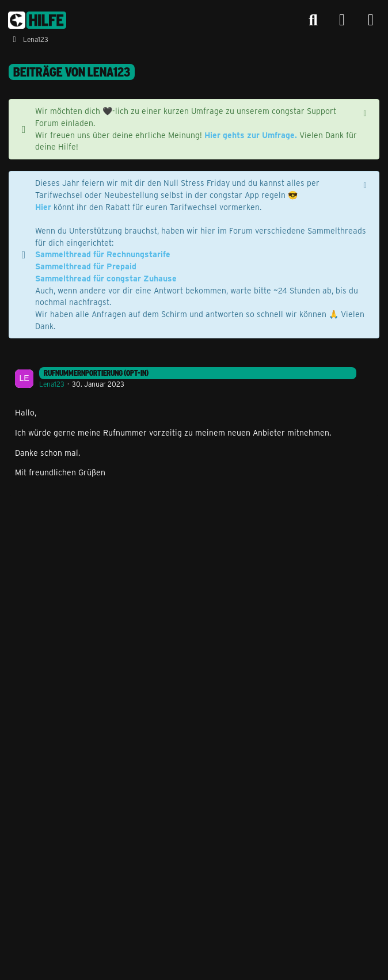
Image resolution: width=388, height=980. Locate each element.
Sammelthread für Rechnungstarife (103, 254)
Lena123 (52, 384)
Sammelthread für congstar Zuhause (106, 278)
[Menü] (371, 20)
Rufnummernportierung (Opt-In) (96, 373)
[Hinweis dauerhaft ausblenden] (366, 112)
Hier (43, 207)
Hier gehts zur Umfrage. (251, 135)
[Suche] (313, 20)
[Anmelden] (342, 20)
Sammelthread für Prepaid (86, 266)
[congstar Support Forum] (37, 20)
